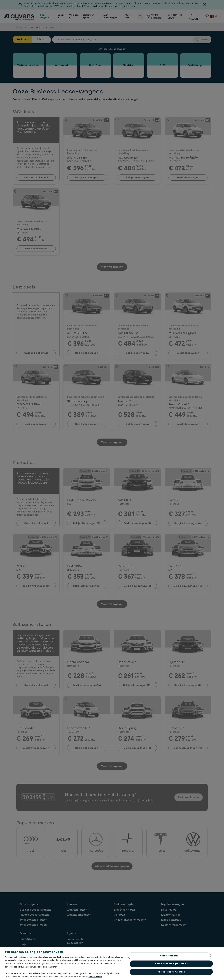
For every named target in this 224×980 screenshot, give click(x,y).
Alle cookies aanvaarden (171, 972)
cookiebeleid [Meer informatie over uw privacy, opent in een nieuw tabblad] (95, 977)
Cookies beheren (169, 956)
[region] (112, 963)
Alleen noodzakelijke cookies (171, 964)
